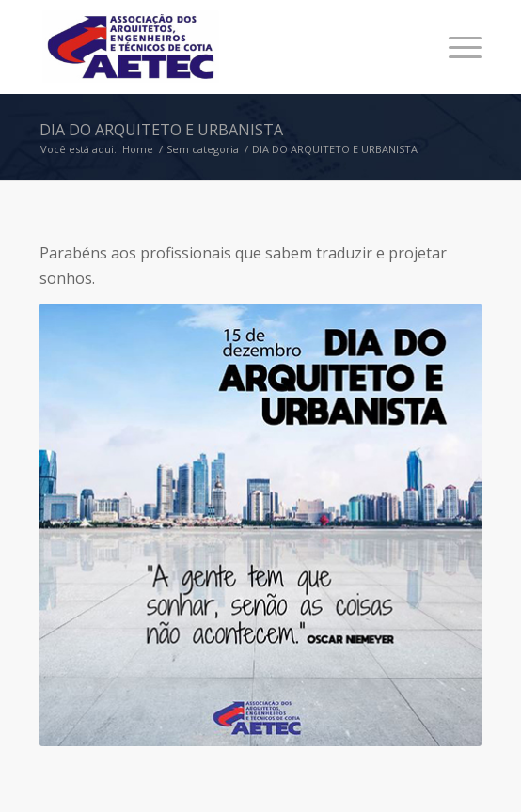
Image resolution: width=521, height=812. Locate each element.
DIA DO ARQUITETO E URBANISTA (161, 130)
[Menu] (456, 47)
